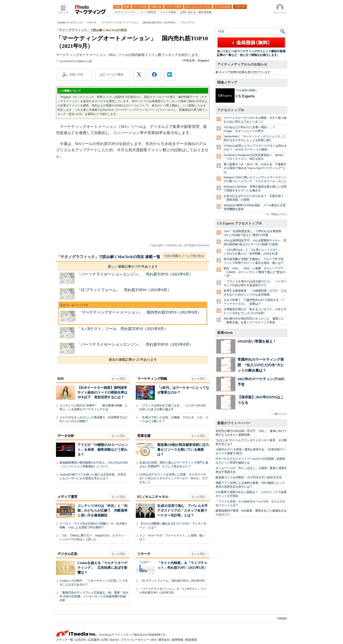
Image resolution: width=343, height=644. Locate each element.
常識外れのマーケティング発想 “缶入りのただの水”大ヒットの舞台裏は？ (261, 365)
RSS (154, 640)
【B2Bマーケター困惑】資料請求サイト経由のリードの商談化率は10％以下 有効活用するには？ (102, 392)
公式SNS (81, 640)
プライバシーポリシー (135, 640)
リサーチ (144, 554)
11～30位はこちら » (277, 214)
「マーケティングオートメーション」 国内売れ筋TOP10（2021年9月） (140, 312)
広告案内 (94, 640)
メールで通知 (115, 75)
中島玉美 (189, 60)
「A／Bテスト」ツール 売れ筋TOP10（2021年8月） (122, 329)
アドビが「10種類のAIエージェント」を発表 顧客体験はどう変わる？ (103, 450)
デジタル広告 (67, 554)
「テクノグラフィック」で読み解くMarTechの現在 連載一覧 (108, 257)
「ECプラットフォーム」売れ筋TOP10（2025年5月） (173, 581)
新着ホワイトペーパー (234, 423)
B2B (61, 379)
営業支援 (144, 436)
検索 (283, 31)
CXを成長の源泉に (247, 90)
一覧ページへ (280, 414)
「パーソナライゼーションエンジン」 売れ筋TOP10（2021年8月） (135, 344)
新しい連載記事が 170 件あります (133, 267)
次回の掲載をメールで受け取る (184, 256)
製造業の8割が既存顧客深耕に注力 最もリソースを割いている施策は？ (185, 450)
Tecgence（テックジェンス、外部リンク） (87, 97)
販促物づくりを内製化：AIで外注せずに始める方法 (249, 477)
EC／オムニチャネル (153, 497)
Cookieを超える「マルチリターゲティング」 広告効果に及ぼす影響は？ (102, 568)
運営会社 (164, 640)
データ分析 (66, 436)
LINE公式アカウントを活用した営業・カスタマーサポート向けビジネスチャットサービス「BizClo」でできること (173, 478)
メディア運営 (67, 497)
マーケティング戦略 (152, 379)
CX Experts (245, 96)
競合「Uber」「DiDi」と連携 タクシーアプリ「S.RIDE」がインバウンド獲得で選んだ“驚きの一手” (255, 272)
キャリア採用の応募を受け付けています (245, 72)
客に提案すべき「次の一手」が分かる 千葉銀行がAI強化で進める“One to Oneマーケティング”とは (255, 168)
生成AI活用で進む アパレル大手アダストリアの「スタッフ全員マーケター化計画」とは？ (182, 511)
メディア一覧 (65, 640)
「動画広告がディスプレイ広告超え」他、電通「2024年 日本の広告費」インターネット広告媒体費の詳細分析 (94, 596)
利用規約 (282, 618)
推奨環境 (191, 640)
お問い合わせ (110, 640)
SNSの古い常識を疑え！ (257, 341)
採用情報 (177, 640)
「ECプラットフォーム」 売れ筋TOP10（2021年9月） (124, 290)
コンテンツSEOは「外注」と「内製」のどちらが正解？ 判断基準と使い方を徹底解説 (102, 511)
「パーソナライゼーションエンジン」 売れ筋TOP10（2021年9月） (135, 274)
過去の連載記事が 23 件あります (133, 360)
